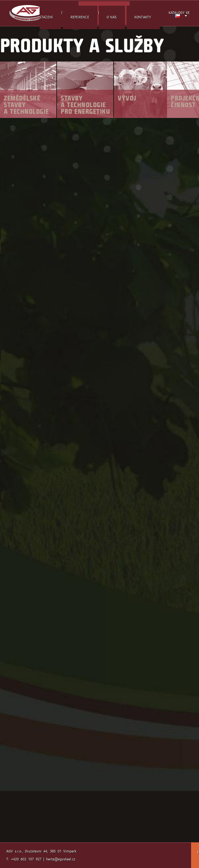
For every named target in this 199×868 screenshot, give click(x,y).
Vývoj (127, 98)
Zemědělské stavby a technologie (26, 105)
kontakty (143, 17)
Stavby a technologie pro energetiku (85, 105)
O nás (112, 17)
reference (80, 17)
